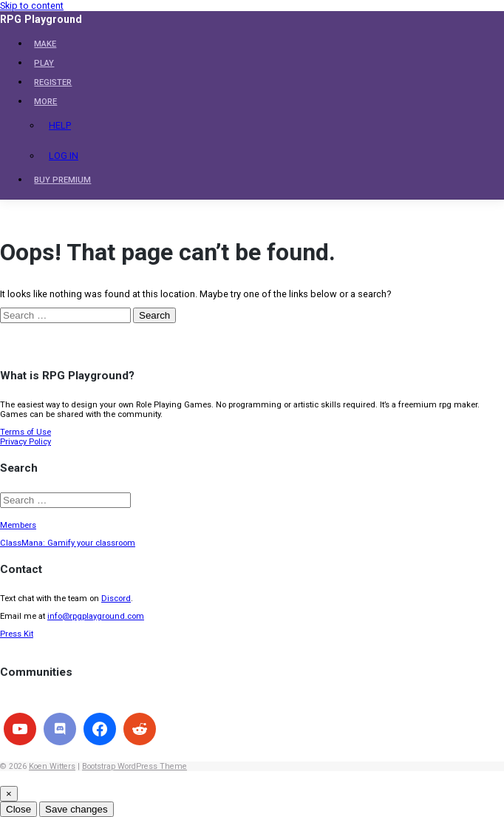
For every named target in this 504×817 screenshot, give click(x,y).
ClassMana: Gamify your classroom (68, 543)
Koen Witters (52, 766)
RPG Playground (41, 19)
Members (18, 525)
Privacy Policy (25, 442)
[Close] (9, 794)
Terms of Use (25, 432)
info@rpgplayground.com (96, 616)
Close (18, 809)
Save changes (76, 809)
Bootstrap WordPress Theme (134, 766)
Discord (116, 599)
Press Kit (17, 634)
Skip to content (32, 6)
